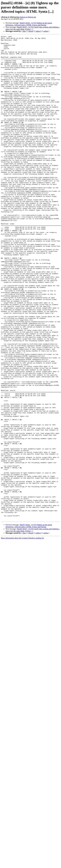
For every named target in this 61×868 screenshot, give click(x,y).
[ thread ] (31, 31)
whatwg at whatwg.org (28, 17)
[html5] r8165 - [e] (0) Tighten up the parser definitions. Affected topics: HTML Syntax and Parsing (29, 24)
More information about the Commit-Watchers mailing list (22, 635)
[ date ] (24, 31)
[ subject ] (38, 31)
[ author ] (46, 31)
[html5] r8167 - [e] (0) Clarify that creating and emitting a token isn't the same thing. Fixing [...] (32, 28)
